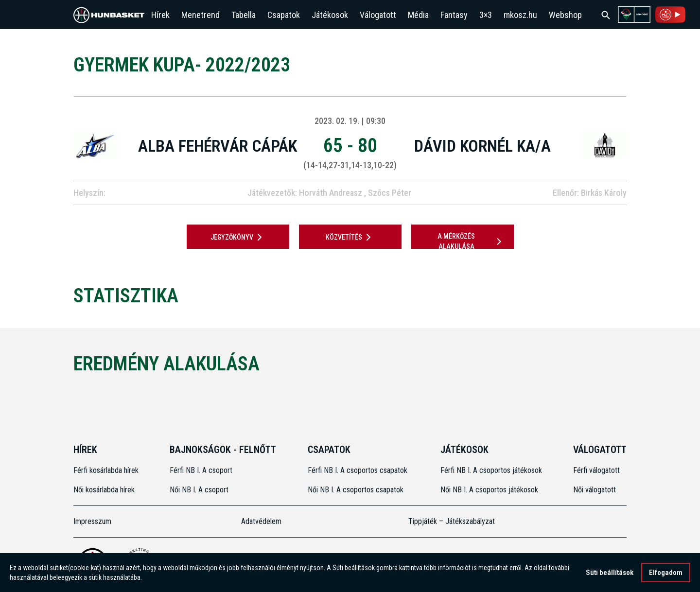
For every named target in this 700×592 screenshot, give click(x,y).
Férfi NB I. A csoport (201, 470)
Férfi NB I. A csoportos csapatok (359, 470)
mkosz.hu (520, 15)
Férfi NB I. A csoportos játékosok (491, 470)
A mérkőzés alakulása (471, 241)
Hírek (160, 15)
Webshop (565, 15)
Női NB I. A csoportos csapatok (357, 490)
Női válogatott (595, 490)
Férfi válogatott (596, 470)
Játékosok (330, 15)
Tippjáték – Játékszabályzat (452, 521)
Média (418, 15)
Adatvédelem (261, 521)
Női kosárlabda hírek (104, 490)
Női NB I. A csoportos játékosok (489, 490)
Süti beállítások (610, 573)
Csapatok (284, 15)
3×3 (486, 15)
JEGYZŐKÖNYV (238, 237)
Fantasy (454, 15)
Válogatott (378, 15)
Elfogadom (666, 573)
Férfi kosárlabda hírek (106, 470)
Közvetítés (350, 237)
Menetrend (201, 15)
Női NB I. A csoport (199, 490)
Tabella (244, 15)
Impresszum (92, 521)
